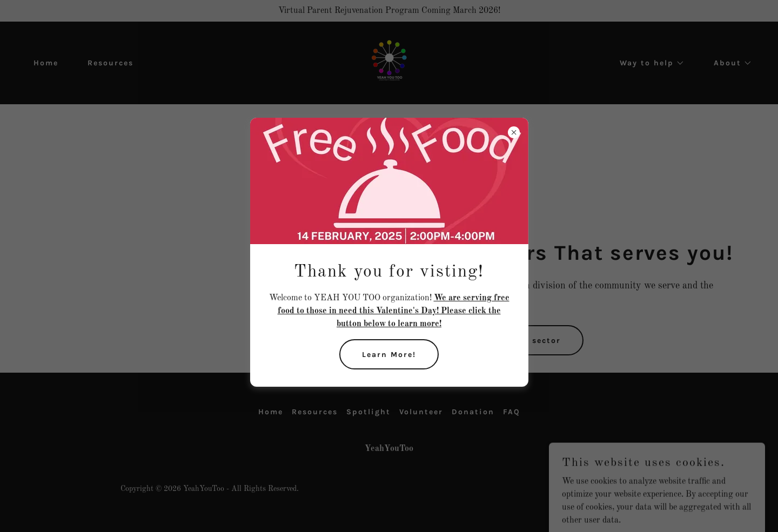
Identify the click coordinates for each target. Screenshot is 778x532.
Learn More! (389, 355)
